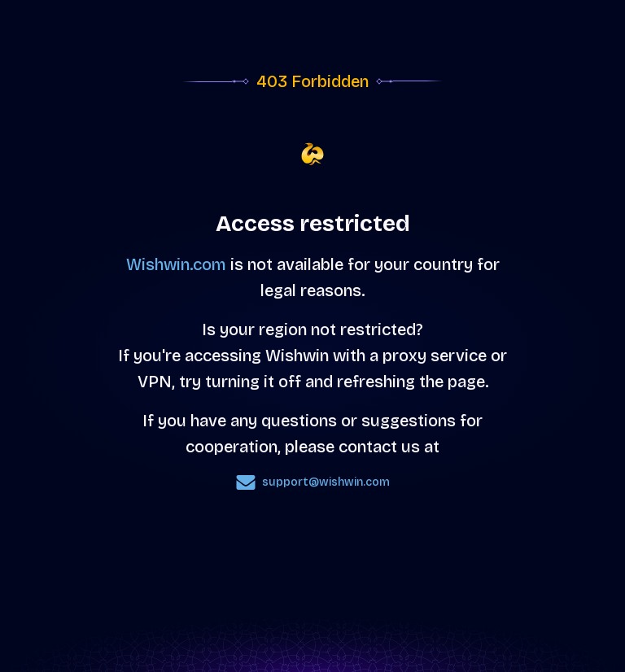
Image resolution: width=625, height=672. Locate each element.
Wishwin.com (176, 264)
